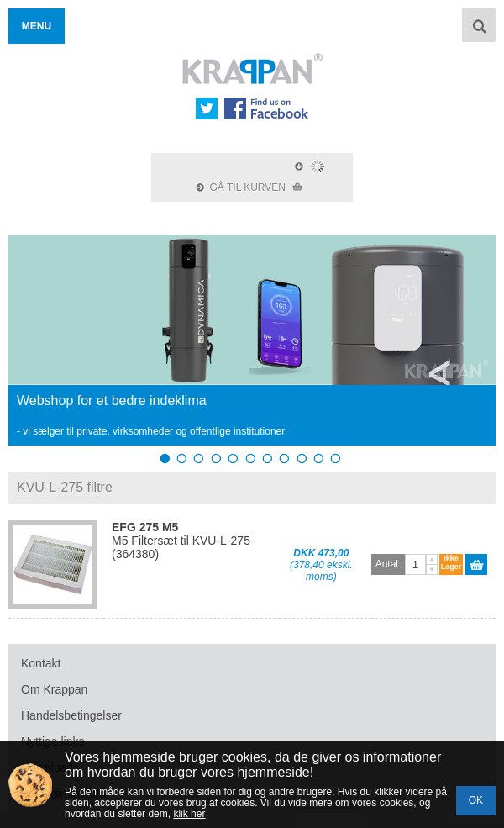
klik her (189, 814)
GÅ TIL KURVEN (249, 187)
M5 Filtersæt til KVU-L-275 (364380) (181, 541)
